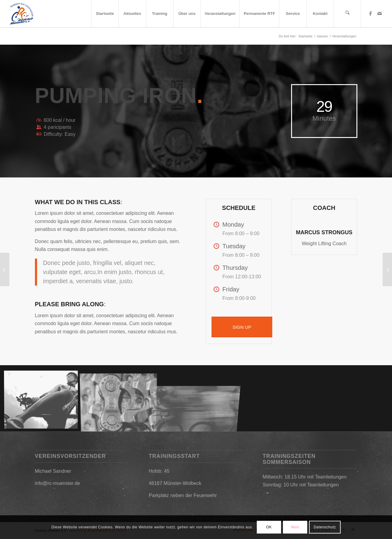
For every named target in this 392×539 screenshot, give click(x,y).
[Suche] (347, 14)
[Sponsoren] (387, 269)
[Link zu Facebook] (370, 13)
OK (269, 527)
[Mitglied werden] (5, 269)
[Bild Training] (43, 401)
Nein (295, 527)
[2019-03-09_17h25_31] (21, 14)
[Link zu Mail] (380, 13)
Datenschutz (325, 527)
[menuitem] (105, 14)
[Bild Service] (121, 401)
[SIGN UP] (242, 327)
